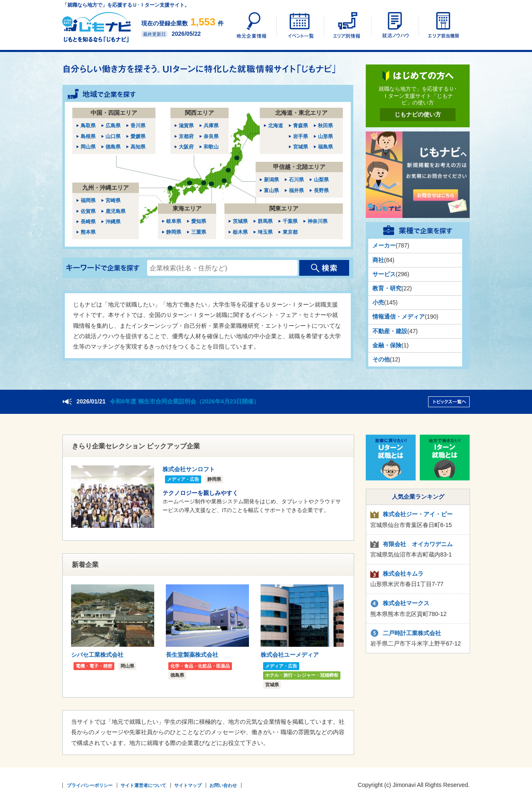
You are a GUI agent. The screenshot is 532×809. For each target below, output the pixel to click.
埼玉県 (265, 232)
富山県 (271, 190)
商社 (378, 260)
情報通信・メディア (399, 317)
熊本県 (88, 232)
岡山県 (88, 147)
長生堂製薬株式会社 (192, 655)
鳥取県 (88, 126)
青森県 (300, 126)
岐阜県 (174, 221)
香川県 (138, 126)
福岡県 (88, 200)
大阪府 (186, 147)
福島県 (325, 147)
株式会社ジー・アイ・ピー (418, 514)
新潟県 (271, 180)
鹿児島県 (116, 211)
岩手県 (300, 136)
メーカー (384, 245)
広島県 (113, 126)
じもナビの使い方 (418, 114)
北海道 (276, 126)
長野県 (321, 190)
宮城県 (300, 147)
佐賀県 (88, 211)
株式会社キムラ (403, 574)
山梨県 (321, 180)
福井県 (296, 190)
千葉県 (290, 221)
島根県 (88, 136)
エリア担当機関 (442, 25)
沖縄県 (113, 222)
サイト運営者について (143, 785)
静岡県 (174, 232)
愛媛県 (138, 136)
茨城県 (240, 221)
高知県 (138, 147)
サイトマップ (188, 785)
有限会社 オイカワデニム (418, 544)
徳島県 (113, 147)
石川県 (296, 180)
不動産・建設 (390, 331)
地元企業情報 (252, 25)
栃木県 (240, 232)
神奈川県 (318, 221)
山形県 (325, 136)
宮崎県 (113, 200)
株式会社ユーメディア (290, 655)
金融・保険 (387, 345)
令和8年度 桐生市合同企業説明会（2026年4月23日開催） (185, 401)
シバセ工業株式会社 (97, 655)
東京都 (290, 232)
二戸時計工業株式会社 (412, 633)
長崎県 (88, 222)
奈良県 (211, 136)
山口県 (113, 136)
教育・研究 (387, 288)
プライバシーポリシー (90, 785)
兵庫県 (211, 126)
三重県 (199, 232)
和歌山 (211, 147)
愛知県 (199, 221)
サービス (384, 274)
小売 (378, 302)
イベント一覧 (300, 25)
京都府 (186, 136)
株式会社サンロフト (189, 469)
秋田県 (325, 126)
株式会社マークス (406, 603)
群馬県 (265, 221)
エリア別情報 (347, 25)
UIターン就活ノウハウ (394, 25)
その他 (381, 359)
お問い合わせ (223, 785)
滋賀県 (186, 126)
